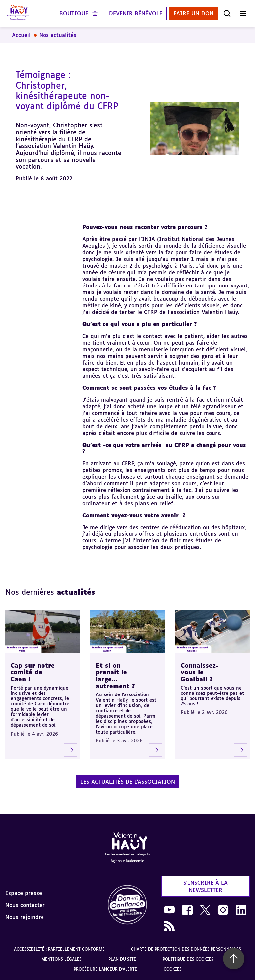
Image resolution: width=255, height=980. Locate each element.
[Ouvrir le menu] (243, 13)
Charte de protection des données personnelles (186, 949)
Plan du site (122, 959)
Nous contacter (25, 905)
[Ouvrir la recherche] (227, 13)
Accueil (21, 35)
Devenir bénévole (136, 13)
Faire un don (194, 13)
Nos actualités (58, 35)
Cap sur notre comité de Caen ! (33, 672)
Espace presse (24, 893)
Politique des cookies (188, 959)
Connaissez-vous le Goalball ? (200, 672)
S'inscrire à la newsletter (206, 886)
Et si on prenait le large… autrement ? (115, 676)
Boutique (74, 13)
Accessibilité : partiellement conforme (59, 949)
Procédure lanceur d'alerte (105, 969)
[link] (127, 905)
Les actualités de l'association (128, 782)
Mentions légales (62, 959)
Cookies (173, 969)
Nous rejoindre (25, 917)
